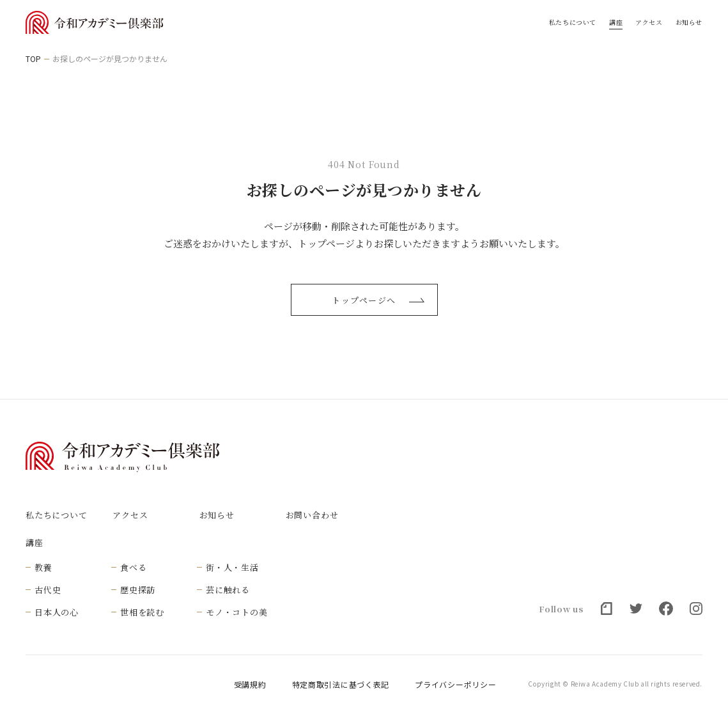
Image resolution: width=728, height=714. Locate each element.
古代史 (48, 590)
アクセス (649, 22)
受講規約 (250, 685)
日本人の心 (57, 612)
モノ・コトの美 (236, 612)
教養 (43, 567)
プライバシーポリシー (455, 685)
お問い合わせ (312, 515)
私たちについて (573, 22)
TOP (33, 59)
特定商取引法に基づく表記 (341, 685)
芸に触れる (228, 590)
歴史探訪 (138, 590)
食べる (133, 567)
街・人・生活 (232, 567)
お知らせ (689, 22)
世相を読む (142, 612)
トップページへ (378, 300)
